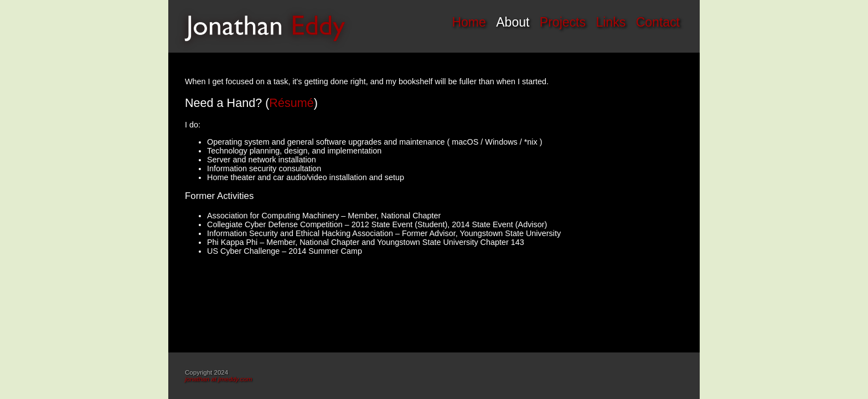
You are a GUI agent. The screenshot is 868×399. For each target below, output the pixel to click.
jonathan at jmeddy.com (218, 379)
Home (469, 22)
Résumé (291, 103)
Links (611, 22)
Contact (658, 22)
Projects (563, 22)
